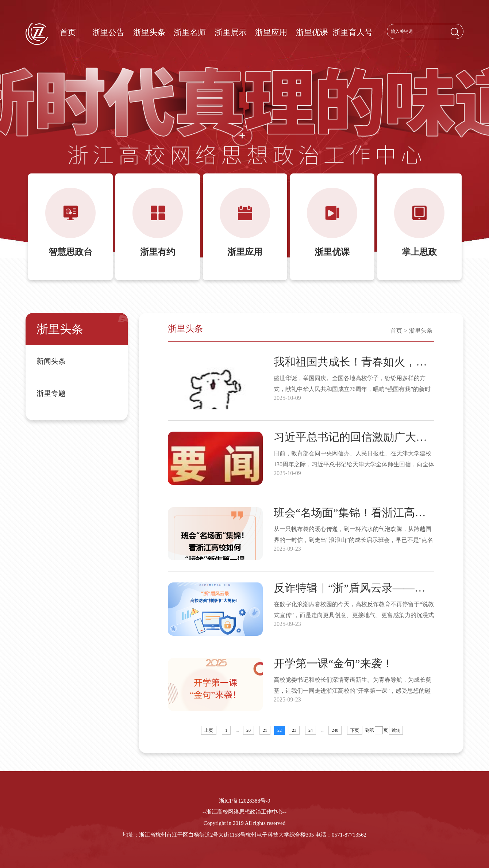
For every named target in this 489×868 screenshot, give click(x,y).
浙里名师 (190, 32)
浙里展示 (231, 32)
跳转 (396, 730)
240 (335, 730)
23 (294, 730)
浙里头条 (149, 32)
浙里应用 (271, 32)
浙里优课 (312, 32)
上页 (209, 730)
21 (265, 730)
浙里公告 (108, 32)
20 (249, 730)
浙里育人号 (353, 32)
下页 (355, 730)
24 (311, 730)
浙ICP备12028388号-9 (245, 801)
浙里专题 (51, 393)
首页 (68, 32)
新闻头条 (51, 361)
